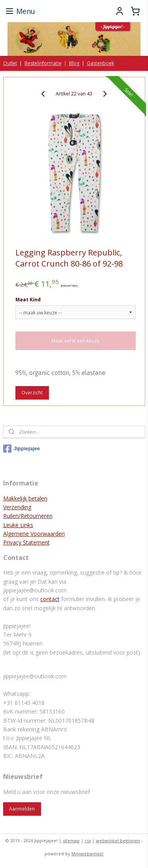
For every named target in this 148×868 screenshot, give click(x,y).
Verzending (17, 507)
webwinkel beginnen (118, 840)
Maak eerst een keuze (75, 341)
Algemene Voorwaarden (34, 534)
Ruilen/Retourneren (28, 516)
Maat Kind (28, 300)
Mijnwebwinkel (87, 854)
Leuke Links (18, 525)
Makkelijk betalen (25, 498)
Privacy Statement (26, 542)
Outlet (10, 63)
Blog (74, 63)
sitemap (71, 840)
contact (50, 599)
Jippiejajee (22, 449)
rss (88, 840)
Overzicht (32, 393)
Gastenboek (100, 63)
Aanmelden (22, 809)
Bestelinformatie (43, 63)
